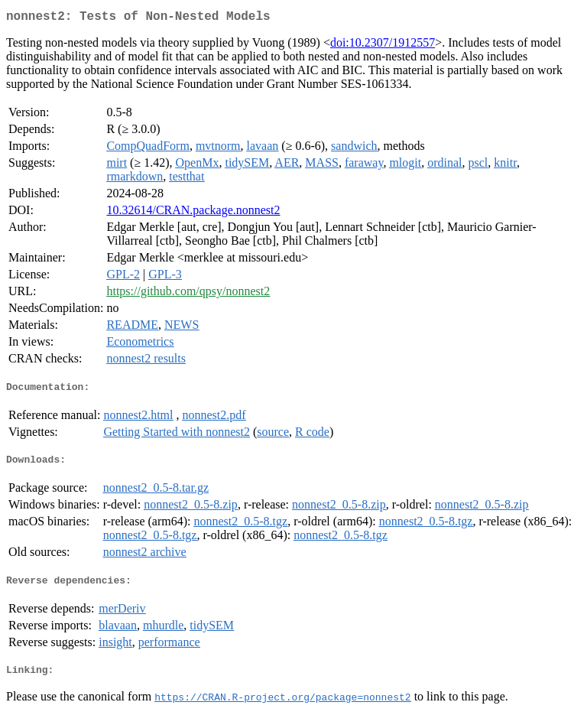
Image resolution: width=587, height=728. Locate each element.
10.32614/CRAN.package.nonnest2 (193, 213)
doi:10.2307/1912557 (383, 45)
